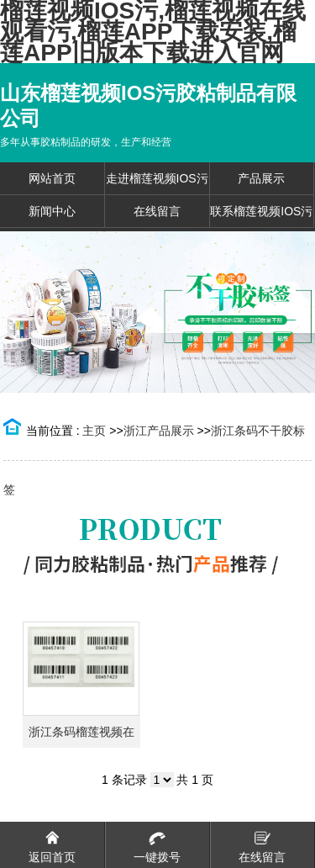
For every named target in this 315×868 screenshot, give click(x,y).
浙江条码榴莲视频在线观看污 (81, 736)
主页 (94, 431)
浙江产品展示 (159, 431)
